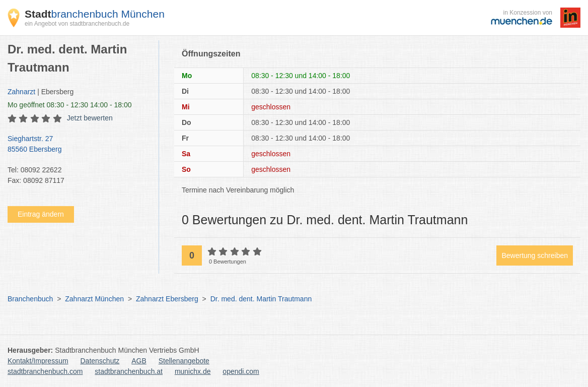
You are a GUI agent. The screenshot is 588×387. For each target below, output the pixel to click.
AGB (139, 361)
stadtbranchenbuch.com (45, 371)
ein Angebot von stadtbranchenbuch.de (77, 24)
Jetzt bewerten (90, 118)
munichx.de (193, 371)
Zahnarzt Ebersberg (167, 299)
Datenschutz (100, 361)
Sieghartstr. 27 (78, 145)
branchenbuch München (95, 14)
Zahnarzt (21, 92)
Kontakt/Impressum (38, 361)
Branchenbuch (30, 299)
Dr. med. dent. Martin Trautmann (261, 299)
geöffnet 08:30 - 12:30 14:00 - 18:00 (70, 105)
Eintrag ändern (41, 214)
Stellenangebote (184, 361)
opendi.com (241, 371)
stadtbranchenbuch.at (129, 371)
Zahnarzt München (94, 299)
